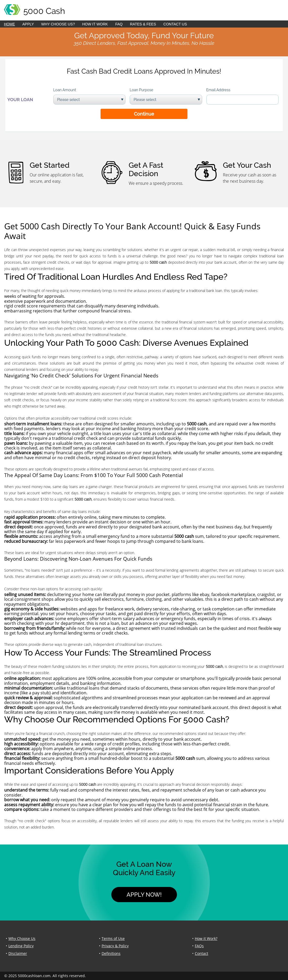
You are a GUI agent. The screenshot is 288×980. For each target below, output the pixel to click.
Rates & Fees (143, 24)
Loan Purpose (142, 90)
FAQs (199, 946)
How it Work (95, 24)
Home (9, 24)
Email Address (218, 90)
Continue (144, 114)
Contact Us (175, 24)
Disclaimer (18, 953)
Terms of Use (113, 938)
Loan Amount (65, 90)
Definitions (111, 953)
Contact (201, 953)
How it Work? (206, 938)
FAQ (119, 24)
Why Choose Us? (58, 24)
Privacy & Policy (115, 946)
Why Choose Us (22, 938)
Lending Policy (21, 946)
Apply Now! (144, 895)
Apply (28, 24)
